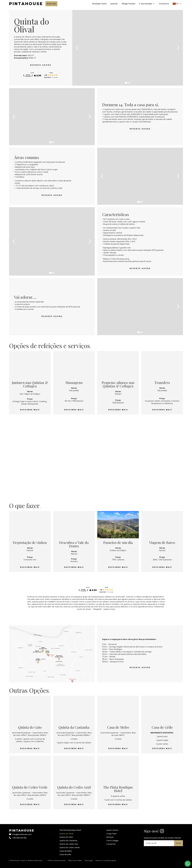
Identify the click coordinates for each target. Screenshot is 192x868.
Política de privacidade (57, 860)
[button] (147, 4)
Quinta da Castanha (68, 841)
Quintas (114, 4)
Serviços (110, 837)
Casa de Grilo (65, 854)
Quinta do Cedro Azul (69, 844)
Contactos (164, 4)
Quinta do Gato (66, 837)
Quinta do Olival (66, 834)
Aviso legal (89, 860)
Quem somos (112, 830)
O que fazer (111, 834)
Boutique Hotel (99, 4)
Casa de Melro (66, 851)
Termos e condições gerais (106, 860)
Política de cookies (75, 860)
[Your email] (159, 843)
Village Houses (128, 4)
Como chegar (112, 841)
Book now (51, 4)
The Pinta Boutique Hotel (70, 830)
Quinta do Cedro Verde (70, 848)
